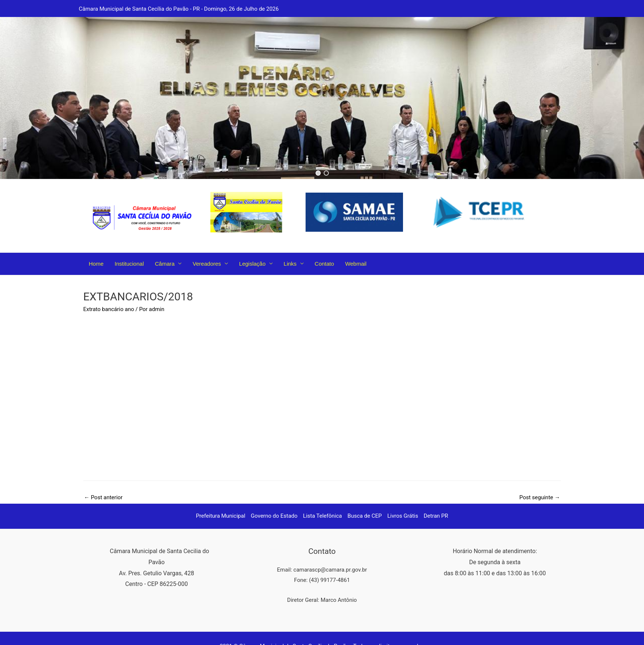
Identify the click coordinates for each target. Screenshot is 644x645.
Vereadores (207, 264)
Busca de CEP (365, 516)
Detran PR (436, 516)
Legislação (252, 264)
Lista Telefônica (322, 516)
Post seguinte (540, 497)
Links (290, 264)
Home (96, 264)
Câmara (165, 264)
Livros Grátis (403, 516)
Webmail (356, 264)
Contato (325, 264)
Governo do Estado (274, 516)
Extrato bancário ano (109, 309)
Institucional (129, 264)
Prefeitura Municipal (221, 516)
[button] (318, 173)
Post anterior (104, 497)
